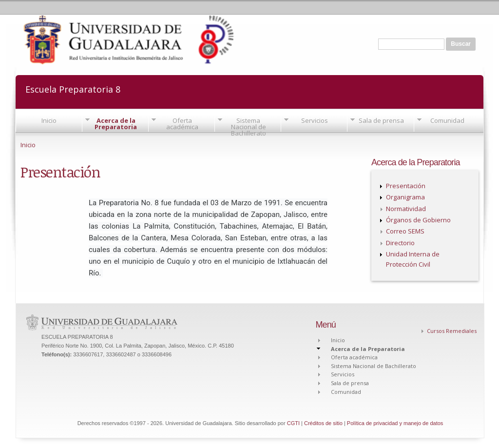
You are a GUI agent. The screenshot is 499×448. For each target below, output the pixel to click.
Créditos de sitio (323, 423)
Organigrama (405, 197)
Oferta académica (182, 124)
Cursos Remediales (452, 331)
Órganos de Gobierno (418, 220)
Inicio (49, 120)
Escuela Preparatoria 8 (73, 88)
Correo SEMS (405, 231)
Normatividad (406, 209)
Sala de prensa (381, 120)
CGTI (293, 423)
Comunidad (447, 120)
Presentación (406, 186)
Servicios (315, 120)
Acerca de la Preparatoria (116, 124)
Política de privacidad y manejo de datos (395, 423)
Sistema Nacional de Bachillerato (249, 127)
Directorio (400, 243)
